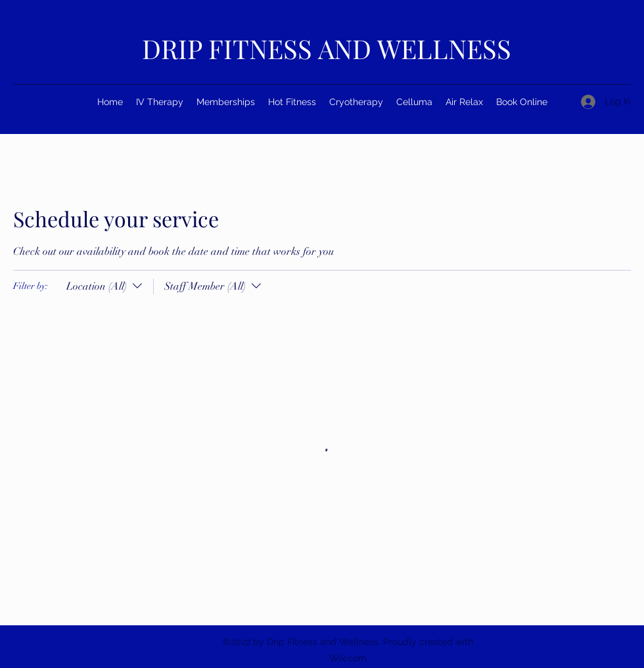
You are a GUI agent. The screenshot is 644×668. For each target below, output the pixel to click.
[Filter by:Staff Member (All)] (209, 286)
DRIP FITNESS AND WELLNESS (327, 48)
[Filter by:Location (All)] (106, 286)
